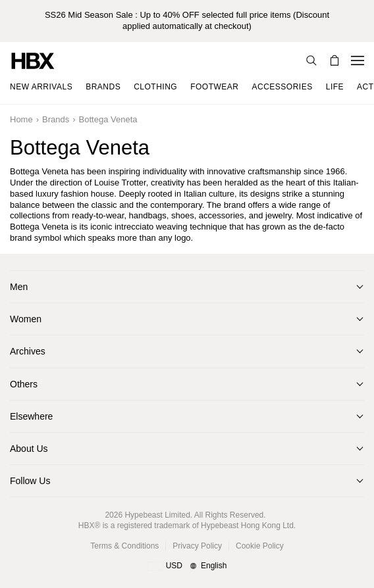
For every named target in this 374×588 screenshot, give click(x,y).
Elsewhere (31, 416)
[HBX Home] (33, 60)
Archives (28, 351)
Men (19, 287)
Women (26, 319)
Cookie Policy (260, 546)
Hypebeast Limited (157, 515)
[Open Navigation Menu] (358, 61)
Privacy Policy (197, 546)
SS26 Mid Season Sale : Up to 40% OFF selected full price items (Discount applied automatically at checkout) (187, 20)
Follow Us (30, 481)
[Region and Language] (187, 566)
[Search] (311, 61)
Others (24, 384)
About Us (29, 449)
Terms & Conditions (124, 546)
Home (21, 119)
